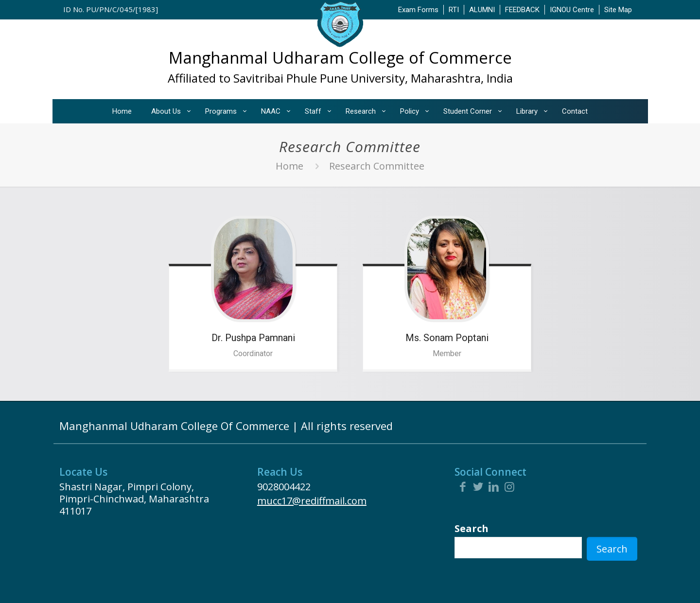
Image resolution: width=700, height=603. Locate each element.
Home (289, 166)
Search (472, 528)
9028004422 (284, 487)
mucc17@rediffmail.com (312, 501)
